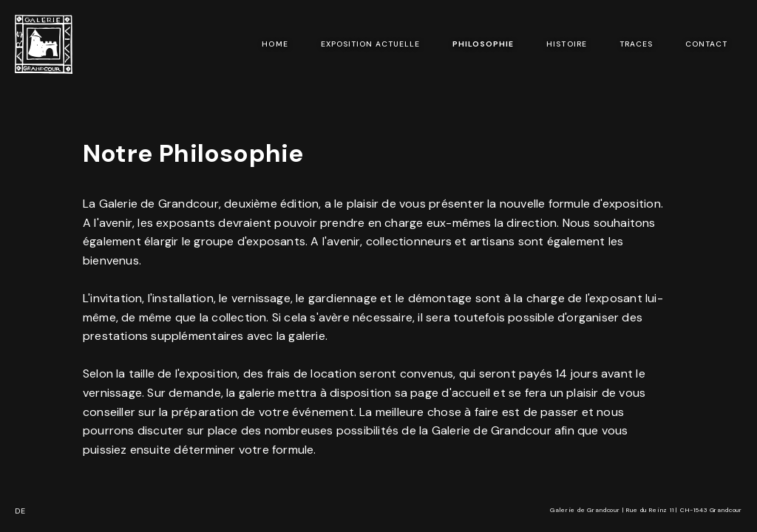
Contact (706, 44)
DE (20, 511)
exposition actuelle (370, 44)
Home (275, 44)
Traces (636, 44)
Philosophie (483, 44)
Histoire (566, 44)
